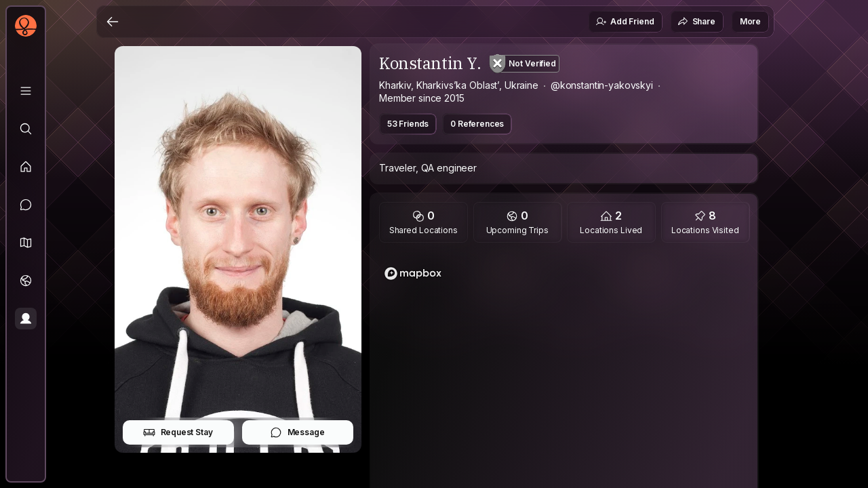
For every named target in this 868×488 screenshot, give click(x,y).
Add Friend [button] (625, 22)
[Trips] (26, 281)
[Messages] (26, 205)
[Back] (113, 22)
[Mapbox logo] (413, 273)
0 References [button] (477, 124)
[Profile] (26, 319)
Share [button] (696, 22)
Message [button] (297, 432)
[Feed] (26, 167)
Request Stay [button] (178, 432)
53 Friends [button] (408, 124)
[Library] (26, 91)
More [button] (750, 21)
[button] (26, 243)
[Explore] (26, 129)
